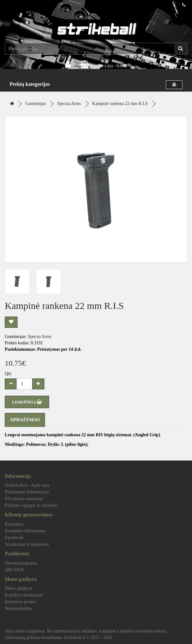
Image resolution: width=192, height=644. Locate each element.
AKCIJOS (15, 570)
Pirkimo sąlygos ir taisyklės (31, 505)
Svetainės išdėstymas (25, 531)
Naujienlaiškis (18, 608)
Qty (8, 374)
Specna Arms (69, 104)
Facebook (14, 537)
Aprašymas (25, 420)
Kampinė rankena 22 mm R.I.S (120, 104)
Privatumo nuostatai (24, 498)
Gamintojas (36, 104)
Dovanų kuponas (21, 563)
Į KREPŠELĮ (27, 402)
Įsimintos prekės (21, 602)
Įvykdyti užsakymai (24, 595)
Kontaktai (14, 524)
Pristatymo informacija (27, 492)
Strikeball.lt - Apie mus (27, 485)
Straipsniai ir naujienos (27, 544)
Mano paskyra (18, 588)
